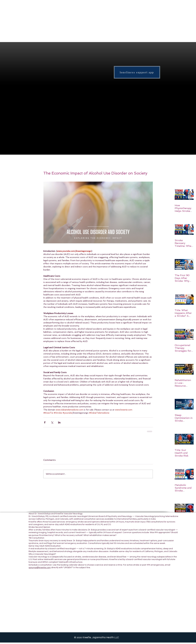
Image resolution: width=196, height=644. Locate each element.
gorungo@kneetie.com (40, 568)
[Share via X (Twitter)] (52, 422)
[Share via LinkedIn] (59, 422)
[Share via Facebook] (45, 422)
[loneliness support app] (137, 72)
